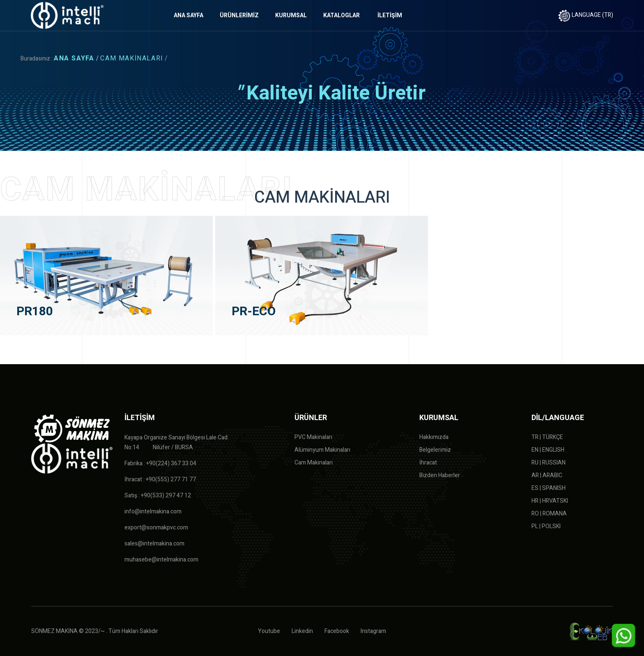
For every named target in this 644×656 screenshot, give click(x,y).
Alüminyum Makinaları (322, 450)
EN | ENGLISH (548, 450)
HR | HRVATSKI (550, 501)
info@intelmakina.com (153, 512)
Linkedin (302, 631)
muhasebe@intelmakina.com (161, 560)
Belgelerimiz (435, 450)
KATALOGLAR (342, 15)
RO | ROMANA (549, 514)
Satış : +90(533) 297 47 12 (158, 495)
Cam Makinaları (314, 463)
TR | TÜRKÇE (547, 437)
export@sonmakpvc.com (156, 528)
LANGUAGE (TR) (586, 15)
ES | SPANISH (549, 488)
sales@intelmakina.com (154, 544)
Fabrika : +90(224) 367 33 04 (160, 463)
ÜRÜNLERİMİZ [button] (239, 15)
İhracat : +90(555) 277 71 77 (160, 479)
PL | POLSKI (546, 526)
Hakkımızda (434, 437)
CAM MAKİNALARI (132, 58)
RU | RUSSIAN (549, 463)
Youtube (269, 631)
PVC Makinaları (313, 437)
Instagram (373, 631)
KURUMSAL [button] (291, 15)
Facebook (337, 631)
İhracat (428, 463)
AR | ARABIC (547, 475)
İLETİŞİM (390, 15)
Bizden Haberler (440, 475)
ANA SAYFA (189, 15)
